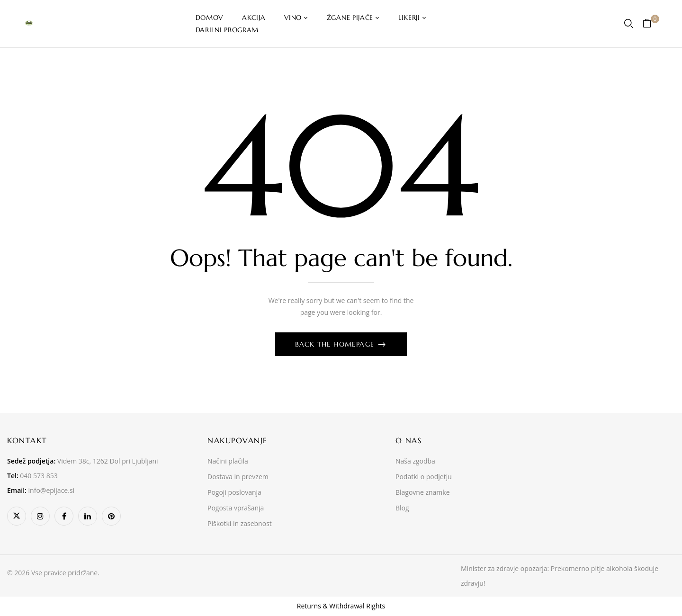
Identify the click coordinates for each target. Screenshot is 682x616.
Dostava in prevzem (238, 477)
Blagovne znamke (423, 492)
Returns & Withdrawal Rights (341, 606)
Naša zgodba (415, 461)
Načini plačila (228, 461)
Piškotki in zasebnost (240, 523)
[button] (651, 24)
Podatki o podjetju (424, 477)
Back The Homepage (336, 344)
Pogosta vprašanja (236, 508)
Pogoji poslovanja (234, 492)
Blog (402, 508)
